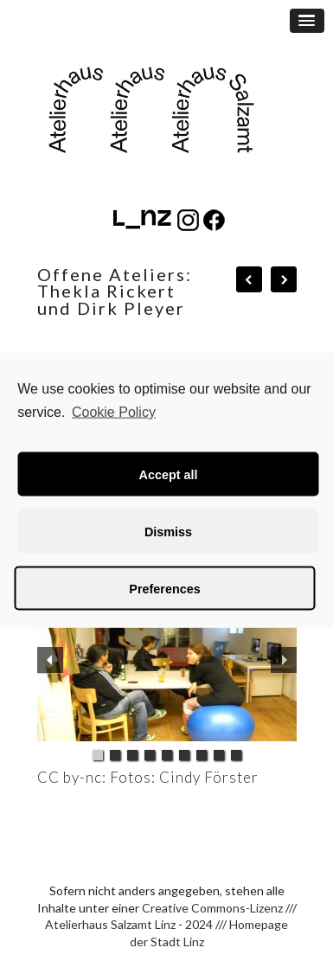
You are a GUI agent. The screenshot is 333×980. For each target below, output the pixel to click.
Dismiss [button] (168, 531)
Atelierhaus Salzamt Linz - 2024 (129, 924)
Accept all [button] (169, 474)
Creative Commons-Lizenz (212, 908)
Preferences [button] (164, 588)
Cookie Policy (114, 411)
